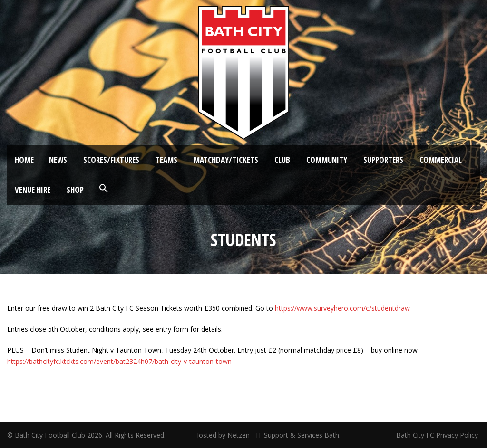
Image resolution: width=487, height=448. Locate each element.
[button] (104, 189)
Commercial (441, 160)
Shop (75, 190)
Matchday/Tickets (226, 160)
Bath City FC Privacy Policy (438, 435)
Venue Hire (33, 190)
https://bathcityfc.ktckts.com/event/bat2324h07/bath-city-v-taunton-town (119, 361)
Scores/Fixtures (111, 160)
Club (282, 160)
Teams (166, 160)
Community (327, 160)
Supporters (383, 160)
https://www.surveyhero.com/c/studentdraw (342, 308)
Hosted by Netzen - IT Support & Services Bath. (267, 435)
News (58, 160)
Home (24, 160)
